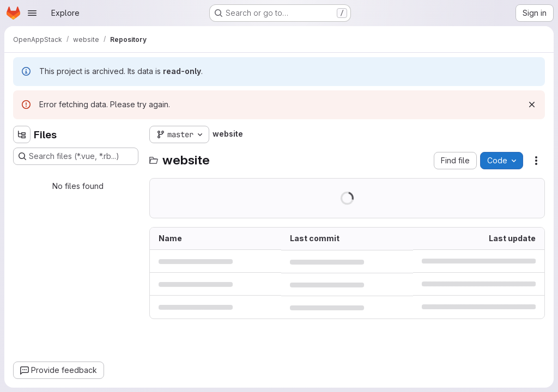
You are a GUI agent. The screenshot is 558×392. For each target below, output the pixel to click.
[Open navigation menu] (32, 13)
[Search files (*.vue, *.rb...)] (76, 156)
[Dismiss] (532, 105)
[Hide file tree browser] (22, 134)
